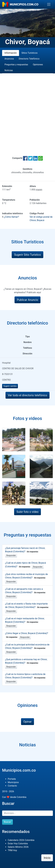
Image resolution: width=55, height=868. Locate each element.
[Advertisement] (27, 111)
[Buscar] (27, 813)
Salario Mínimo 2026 (18, 847)
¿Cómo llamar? (11, 217)
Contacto (12, 786)
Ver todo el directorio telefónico (28, 395)
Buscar (7, 822)
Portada (12, 779)
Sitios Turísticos (29, 53)
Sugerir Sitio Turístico (27, 255)
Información (11, 53)
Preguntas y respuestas (16, 65)
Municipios (13, 782)
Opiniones (38, 65)
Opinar (28, 722)
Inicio (47, 858)
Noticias (9, 70)
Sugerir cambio (10, 386)
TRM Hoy (12, 850)
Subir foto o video (27, 512)
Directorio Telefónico (29, 59)
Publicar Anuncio (28, 300)
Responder (11, 555)
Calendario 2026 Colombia (21, 840)
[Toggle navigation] (49, 4)
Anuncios (9, 59)
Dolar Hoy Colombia (18, 844)
